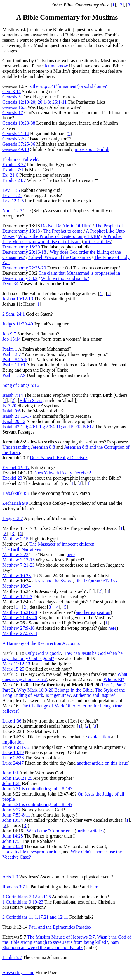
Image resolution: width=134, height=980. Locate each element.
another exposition (93, 612)
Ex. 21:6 (10, 175)
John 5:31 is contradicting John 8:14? (37, 789)
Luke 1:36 (12, 721)
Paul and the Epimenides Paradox (60, 927)
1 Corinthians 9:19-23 (23, 902)
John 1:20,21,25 (17, 778)
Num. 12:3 (12, 211)
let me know (56, 66)
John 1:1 (10, 773)
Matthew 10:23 (16, 576)
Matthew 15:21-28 (20, 612)
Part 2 (121, 685)
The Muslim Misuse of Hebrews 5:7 (61, 937)
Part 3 (8, 690)
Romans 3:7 (14, 887)
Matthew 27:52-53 (20, 633)
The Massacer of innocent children (62, 544)
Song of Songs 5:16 (21, 385)
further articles (97, 242)
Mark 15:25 (13, 669)
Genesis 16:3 (14, 107)
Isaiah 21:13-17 (17, 416)
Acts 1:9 (10, 877)
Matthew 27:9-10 (19, 628)
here (71, 555)
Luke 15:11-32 (16, 747)
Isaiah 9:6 (12, 411)
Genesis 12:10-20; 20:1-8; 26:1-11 (34, 102)
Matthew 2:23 (15, 555)
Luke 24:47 (13, 763)
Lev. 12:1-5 (13, 201)
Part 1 (107, 685)
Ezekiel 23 (12, 478)
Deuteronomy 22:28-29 (24, 268)
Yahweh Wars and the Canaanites (59, 257)
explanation (99, 737)
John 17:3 (12, 841)
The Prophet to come (63, 231)
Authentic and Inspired (94, 695)
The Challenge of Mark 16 (46, 706)
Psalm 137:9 (14, 375)
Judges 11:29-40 (18, 324)
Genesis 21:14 (16, 134)
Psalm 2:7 (12, 354)
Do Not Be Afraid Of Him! (66, 226)
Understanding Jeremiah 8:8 (29, 447)
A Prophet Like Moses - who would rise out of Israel (62, 239)
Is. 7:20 (9, 406)
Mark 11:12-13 (16, 664)
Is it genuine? (58, 695)
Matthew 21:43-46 (20, 618)
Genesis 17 (13, 113)
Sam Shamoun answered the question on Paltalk (61, 945)
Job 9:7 (9, 334)
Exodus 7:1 (13, 170)
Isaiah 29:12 (14, 421)
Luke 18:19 (13, 752)
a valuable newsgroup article (34, 852)
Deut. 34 (10, 284)
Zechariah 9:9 (15, 503)
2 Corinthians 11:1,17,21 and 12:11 (35, 917)
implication (13, 742)
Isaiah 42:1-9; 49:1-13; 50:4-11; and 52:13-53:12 (48, 427)
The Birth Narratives (22, 549)
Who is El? (114, 679)
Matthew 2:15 (15, 539)
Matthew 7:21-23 (19, 565)
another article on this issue (102, 763)
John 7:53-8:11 (16, 815)
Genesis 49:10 (16, 149)
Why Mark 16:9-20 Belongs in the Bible (55, 690)
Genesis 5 (12, 97)
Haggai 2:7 (13, 518)
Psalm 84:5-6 (15, 360)
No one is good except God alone (55, 752)
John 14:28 (13, 836)
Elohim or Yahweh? (21, 159)
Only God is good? (43, 653)
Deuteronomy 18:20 (21, 247)
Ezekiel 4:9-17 (16, 468)
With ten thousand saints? (65, 278)
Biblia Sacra (31, 400)
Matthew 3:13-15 (19, 560)
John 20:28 (13, 846)
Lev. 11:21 (12, 195)
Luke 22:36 (13, 758)
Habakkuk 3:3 (15, 493)
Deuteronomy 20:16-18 (24, 252)
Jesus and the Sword (54, 581)
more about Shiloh (92, 149)
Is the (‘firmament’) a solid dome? (67, 86)
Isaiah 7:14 (13, 395)
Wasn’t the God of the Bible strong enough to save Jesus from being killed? (67, 940)
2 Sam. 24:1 (14, 314)
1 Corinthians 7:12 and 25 (27, 897)
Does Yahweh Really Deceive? (59, 458)
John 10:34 (13, 820)
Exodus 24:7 (14, 180)
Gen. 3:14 (12, 92)
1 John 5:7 (12, 957)
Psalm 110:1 (14, 365)
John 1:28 (12, 783)
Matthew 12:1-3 (17, 597)
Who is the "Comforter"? (50, 831)
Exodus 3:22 (14, 165)
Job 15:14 (12, 339)
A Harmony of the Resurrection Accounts (41, 643)
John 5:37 (12, 810)
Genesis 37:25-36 (19, 144)
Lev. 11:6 (11, 190)
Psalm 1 (10, 349)
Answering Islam (18, 973)
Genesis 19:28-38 (19, 123)
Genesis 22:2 (14, 139)
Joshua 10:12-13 (18, 299)
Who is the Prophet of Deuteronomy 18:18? (59, 236)
